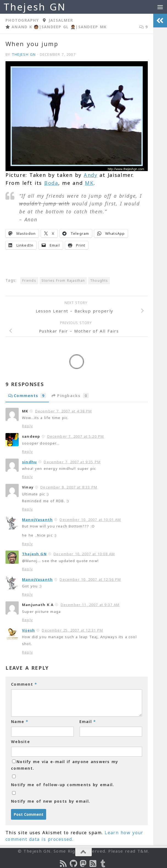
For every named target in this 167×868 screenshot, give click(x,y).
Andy (91, 175)
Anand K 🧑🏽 (25, 27)
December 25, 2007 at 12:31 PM (72, 630)
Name (20, 722)
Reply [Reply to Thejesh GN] (27, 569)
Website (20, 742)
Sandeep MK (93, 27)
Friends (29, 281)
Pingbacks (70, 396)
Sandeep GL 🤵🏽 (59, 27)
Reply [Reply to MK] (27, 426)
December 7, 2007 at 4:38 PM (64, 411)
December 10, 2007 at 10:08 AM (84, 554)
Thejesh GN (35, 7)
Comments (27, 396)
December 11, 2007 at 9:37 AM (90, 605)
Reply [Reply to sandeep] (27, 451)
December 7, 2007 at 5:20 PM (76, 436)
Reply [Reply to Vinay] (27, 509)
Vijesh (28, 630)
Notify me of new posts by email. (51, 801)
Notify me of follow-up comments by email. (62, 785)
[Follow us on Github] (74, 864)
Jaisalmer (61, 20)
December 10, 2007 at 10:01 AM (90, 520)
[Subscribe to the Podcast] (64, 864)
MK (89, 183)
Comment (24, 684)
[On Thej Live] (103, 864)
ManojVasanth (37, 520)
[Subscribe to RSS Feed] (93, 864)
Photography (22, 20)
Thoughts (99, 281)
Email (88, 722)
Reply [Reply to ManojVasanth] (27, 544)
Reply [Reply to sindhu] (27, 477)
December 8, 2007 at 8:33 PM (69, 487)
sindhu (29, 462)
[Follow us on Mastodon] (83, 864)
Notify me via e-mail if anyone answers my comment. (65, 765)
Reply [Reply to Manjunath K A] (27, 620)
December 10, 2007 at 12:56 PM (90, 579)
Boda (51, 183)
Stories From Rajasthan (63, 281)
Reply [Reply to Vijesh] (27, 652)
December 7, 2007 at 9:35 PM (72, 462)
